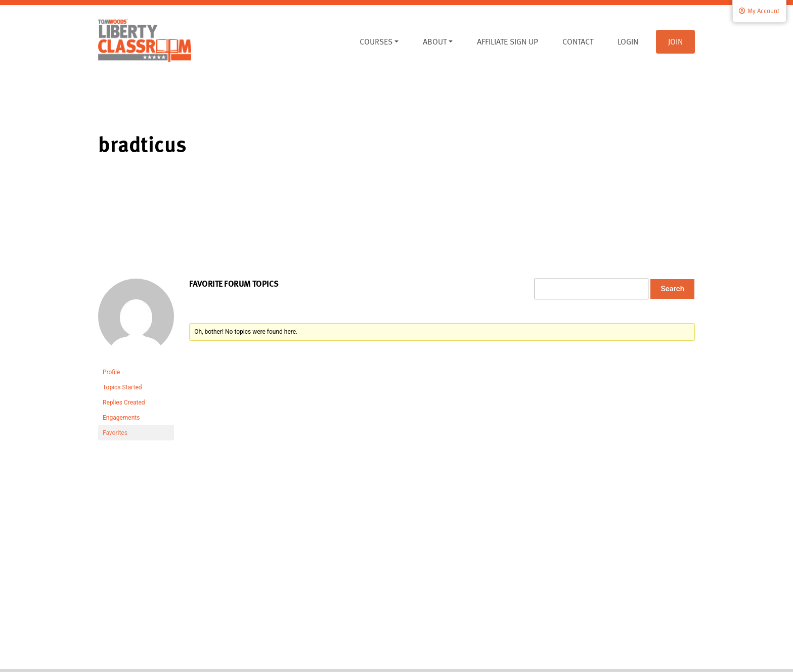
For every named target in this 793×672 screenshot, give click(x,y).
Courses (376, 41)
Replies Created (124, 402)
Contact (578, 41)
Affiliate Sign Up (508, 41)
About (435, 41)
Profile (111, 372)
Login (628, 41)
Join (675, 41)
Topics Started (122, 387)
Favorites (115, 433)
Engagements (121, 418)
